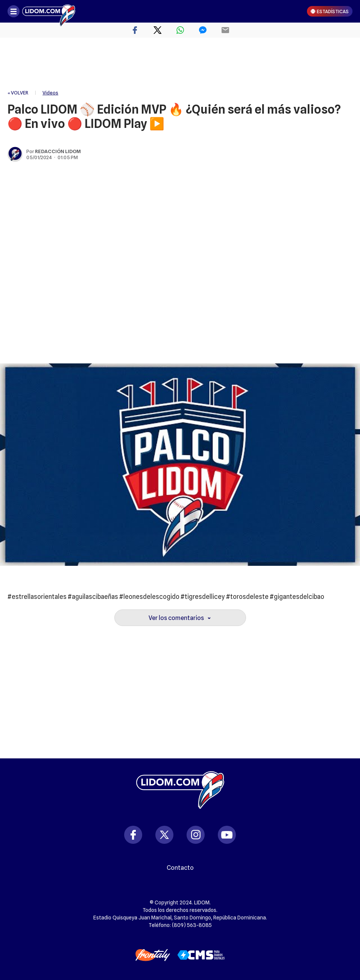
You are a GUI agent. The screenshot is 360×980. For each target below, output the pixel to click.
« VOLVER (18, 93)
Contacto (180, 868)
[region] (180, 64)
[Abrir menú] (14, 11)
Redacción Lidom (58, 151)
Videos (50, 93)
